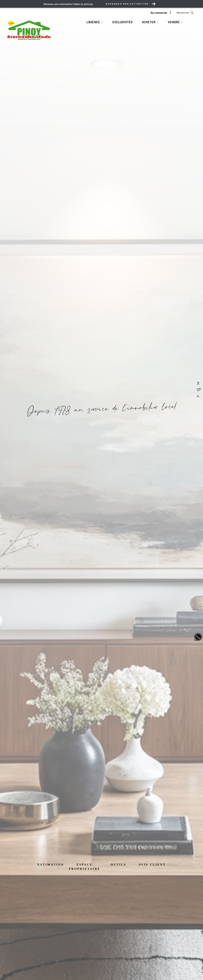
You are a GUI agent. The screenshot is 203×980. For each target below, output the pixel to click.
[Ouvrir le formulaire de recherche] (185, 13)
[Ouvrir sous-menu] (102, 22)
